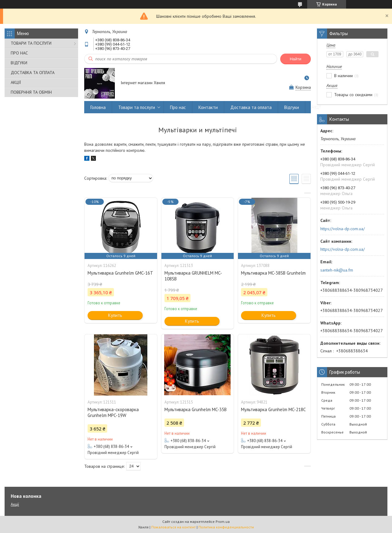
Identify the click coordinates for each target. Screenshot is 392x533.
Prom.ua (223, 522)
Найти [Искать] (296, 59)
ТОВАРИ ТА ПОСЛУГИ (31, 43)
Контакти (208, 107)
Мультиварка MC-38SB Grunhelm (273, 273)
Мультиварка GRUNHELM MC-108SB (193, 276)
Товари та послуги (137, 107)
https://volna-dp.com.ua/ (343, 229)
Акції (316, 107)
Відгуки (292, 107)
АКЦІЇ (16, 82)
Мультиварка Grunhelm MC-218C (273, 409)
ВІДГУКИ (19, 63)
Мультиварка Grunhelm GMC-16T (120, 273)
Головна (98, 107)
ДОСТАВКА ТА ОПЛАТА (33, 73)
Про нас (178, 107)
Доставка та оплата (251, 107)
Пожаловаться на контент (173, 527)
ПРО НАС (19, 53)
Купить (115, 315)
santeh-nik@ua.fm (337, 270)
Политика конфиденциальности (226, 527)
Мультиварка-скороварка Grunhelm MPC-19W (113, 412)
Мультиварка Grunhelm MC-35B (196, 409)
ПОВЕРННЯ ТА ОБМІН (31, 92)
